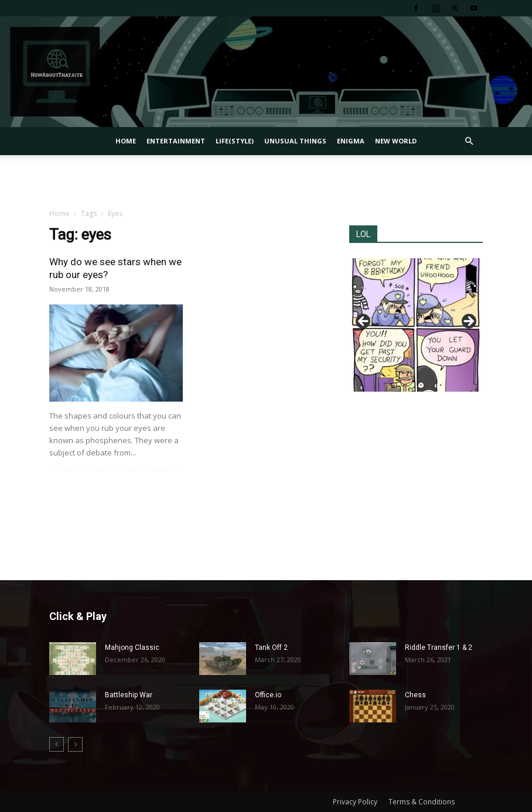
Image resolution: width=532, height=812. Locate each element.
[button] (469, 141)
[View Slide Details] (416, 325)
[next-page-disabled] (75, 744)
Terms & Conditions (422, 802)
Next (468, 322)
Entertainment (176, 141)
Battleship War (129, 695)
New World (396, 141)
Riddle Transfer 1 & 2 (439, 647)
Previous (364, 322)
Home (126, 141)
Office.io (268, 695)
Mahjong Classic (132, 647)
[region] (416, 325)
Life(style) (235, 141)
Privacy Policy (355, 802)
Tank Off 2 (271, 647)
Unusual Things (295, 141)
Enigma (351, 141)
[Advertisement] (266, 181)
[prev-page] (57, 744)
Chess (415, 695)
